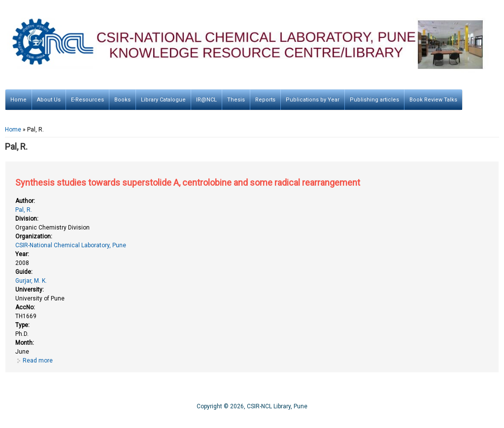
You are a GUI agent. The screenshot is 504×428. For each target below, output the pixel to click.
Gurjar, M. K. (31, 281)
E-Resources (87, 100)
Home (18, 100)
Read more (38, 361)
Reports (265, 100)
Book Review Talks (433, 100)
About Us (49, 100)
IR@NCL (206, 100)
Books (122, 100)
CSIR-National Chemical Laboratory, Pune (71, 245)
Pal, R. (24, 210)
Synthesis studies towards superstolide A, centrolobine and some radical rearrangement (188, 182)
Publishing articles (374, 100)
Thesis (236, 100)
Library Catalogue (163, 100)
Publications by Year (313, 100)
